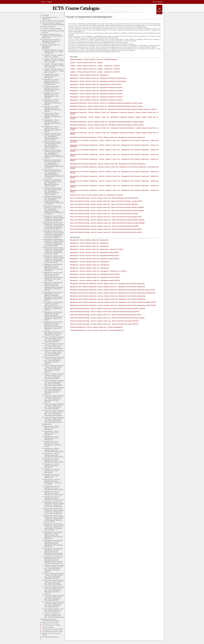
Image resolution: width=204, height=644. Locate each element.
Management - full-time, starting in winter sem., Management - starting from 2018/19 (53, 444)
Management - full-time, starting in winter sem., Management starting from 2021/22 (53, 122)
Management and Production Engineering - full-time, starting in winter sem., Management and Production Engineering (54, 218)
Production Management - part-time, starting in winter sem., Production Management (54, 616)
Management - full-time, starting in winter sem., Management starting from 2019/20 (53, 102)
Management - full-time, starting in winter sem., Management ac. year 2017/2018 (52, 95)
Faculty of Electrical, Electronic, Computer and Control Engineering (53, 24)
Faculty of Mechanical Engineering (53, 21)
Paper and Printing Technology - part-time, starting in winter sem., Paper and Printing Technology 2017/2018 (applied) (54, 399)
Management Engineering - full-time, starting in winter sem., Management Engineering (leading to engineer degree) (53, 137)
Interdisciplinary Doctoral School (52, 629)
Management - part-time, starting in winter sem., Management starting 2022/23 (54, 498)
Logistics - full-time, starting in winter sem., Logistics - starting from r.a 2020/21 (54, 66)
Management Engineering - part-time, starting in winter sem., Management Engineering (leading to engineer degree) (53, 183)
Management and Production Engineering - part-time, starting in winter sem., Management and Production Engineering (54, 267)
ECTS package (158, 2)
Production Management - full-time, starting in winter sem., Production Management (54, 610)
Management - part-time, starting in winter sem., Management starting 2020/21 (54, 488)
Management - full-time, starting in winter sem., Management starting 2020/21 (54, 450)
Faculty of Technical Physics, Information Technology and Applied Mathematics (51, 41)
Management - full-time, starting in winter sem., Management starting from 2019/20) (53, 109)
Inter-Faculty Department (50, 637)
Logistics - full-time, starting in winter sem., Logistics (54, 56)
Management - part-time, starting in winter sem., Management (52, 466)
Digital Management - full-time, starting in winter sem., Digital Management (54, 52)
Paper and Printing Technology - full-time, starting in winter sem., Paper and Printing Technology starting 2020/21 (54, 583)
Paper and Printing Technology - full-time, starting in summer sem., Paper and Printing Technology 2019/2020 (54, 576)
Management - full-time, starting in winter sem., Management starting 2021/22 (54, 455)
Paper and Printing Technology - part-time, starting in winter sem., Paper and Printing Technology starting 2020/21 (54, 413)
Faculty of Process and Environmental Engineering (51, 620)
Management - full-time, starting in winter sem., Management (52, 76)
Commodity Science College (51, 625)
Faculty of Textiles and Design (52, 29)
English (49, 2)
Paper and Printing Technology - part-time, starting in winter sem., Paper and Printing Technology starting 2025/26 (54, 420)
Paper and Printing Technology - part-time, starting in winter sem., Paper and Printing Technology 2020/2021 (54, 604)
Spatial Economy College (50, 623)
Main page (45, 15)
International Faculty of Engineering (49, 18)
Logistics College (48, 627)
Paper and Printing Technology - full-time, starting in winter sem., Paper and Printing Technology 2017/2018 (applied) (54, 369)
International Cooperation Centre (53, 631)
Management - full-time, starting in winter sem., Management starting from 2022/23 (53, 129)
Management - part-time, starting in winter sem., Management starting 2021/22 (54, 493)
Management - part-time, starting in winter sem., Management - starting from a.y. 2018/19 (53, 482)
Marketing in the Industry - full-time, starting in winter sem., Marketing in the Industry (54, 333)
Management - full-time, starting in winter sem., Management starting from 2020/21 (53, 116)
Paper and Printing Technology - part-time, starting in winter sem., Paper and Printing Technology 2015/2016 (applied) (54, 590)
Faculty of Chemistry (49, 27)
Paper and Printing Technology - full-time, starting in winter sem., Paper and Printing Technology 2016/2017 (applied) (54, 360)
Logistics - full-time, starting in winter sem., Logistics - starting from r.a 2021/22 (54, 71)
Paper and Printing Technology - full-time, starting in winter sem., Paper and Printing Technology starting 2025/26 (54, 383)
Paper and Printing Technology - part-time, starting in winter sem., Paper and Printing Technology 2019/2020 (54, 406)
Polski (43, 2)
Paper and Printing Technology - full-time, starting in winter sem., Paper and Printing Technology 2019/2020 (54, 376)
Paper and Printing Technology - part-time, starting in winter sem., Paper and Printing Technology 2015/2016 (54, 339)
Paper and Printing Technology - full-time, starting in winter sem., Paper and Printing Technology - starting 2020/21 (54, 346)
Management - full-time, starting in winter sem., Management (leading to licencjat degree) (52, 82)
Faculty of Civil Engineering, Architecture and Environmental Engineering (52, 36)
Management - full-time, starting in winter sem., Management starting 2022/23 (54, 460)
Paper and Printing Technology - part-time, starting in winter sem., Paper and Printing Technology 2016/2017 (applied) (54, 390)
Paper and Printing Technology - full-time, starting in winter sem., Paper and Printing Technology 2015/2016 (54, 353)
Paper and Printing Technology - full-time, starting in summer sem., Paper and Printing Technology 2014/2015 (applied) (54, 568)
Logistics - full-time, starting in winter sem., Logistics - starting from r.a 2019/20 (54, 60)
